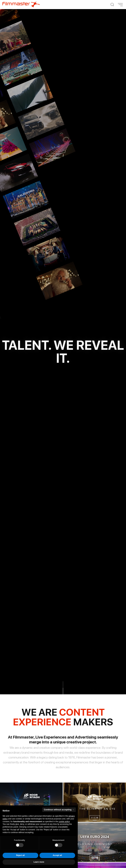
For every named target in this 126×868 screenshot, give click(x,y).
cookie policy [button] (64, 822)
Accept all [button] (57, 855)
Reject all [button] (20, 855)
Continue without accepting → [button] (59, 810)
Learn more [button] (39, 862)
